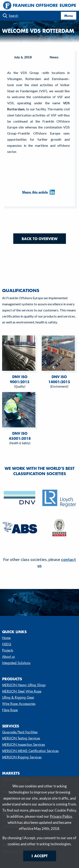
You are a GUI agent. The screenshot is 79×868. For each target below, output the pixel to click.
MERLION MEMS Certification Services (30, 751)
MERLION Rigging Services (22, 757)
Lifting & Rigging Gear (18, 697)
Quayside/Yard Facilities (20, 732)
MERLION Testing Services (21, 738)
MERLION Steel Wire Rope (22, 691)
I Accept (40, 856)
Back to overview (40, 239)
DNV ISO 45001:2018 (20, 436)
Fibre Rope (10, 710)
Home (6, 638)
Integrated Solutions (16, 663)
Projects (8, 650)
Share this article (35, 194)
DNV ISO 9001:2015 (20, 379)
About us (8, 657)
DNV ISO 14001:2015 (59, 379)
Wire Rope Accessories (19, 704)
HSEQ (7, 644)
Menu (69, 16)
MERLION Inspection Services (23, 745)
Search (13, 16)
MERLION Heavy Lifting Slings (24, 685)
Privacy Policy (61, 816)
